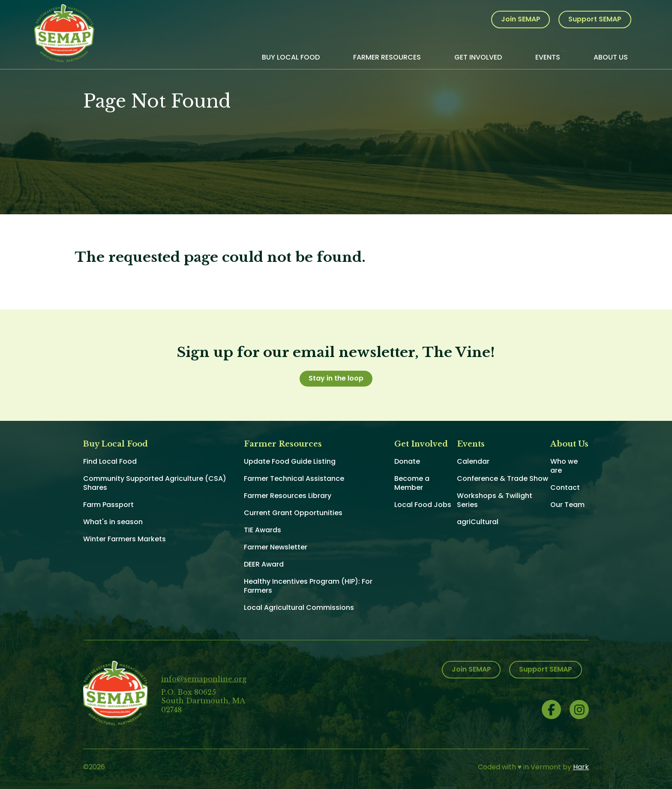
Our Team (567, 505)
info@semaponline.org (204, 679)
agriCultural (478, 522)
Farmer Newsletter (276, 547)
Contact (565, 487)
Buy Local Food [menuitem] (291, 57)
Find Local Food (110, 461)
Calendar (473, 461)
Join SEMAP (521, 19)
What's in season (113, 522)
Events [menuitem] (548, 57)
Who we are (564, 466)
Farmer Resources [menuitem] (387, 57)
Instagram (579, 709)
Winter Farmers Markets (124, 539)
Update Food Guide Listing (290, 461)
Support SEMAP (595, 19)
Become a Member (412, 483)
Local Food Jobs (423, 505)
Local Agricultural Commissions (299, 607)
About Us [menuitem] (611, 57)
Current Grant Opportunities (293, 513)
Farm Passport (108, 505)
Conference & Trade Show (502, 478)
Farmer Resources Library (288, 496)
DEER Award (264, 564)
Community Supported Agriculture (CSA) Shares (155, 483)
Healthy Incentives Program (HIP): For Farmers (308, 586)
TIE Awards (262, 530)
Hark (581, 767)
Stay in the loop (336, 378)
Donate (407, 461)
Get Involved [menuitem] (478, 57)
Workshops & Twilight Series (495, 500)
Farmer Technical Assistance (294, 478)
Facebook (551, 709)
